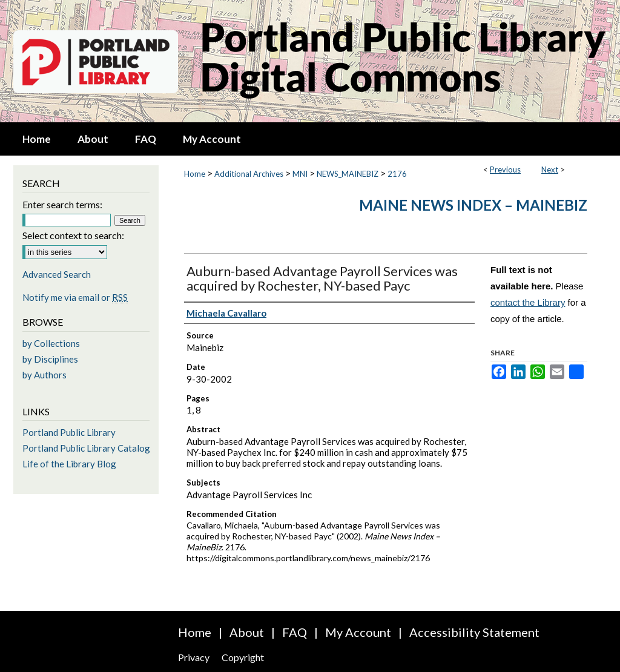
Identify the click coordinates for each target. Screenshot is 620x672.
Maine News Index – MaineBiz (473, 205)
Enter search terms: (62, 204)
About (247, 632)
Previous (505, 170)
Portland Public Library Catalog (86, 448)
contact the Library (528, 302)
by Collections (51, 343)
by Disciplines (50, 359)
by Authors (45, 375)
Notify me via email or (75, 297)
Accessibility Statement (474, 632)
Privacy (194, 657)
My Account (358, 632)
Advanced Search (57, 274)
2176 (397, 174)
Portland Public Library (69, 432)
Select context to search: (73, 235)
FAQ (295, 632)
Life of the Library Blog (69, 464)
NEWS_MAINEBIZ (348, 174)
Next (550, 170)
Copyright (243, 657)
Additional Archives (249, 174)
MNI (300, 174)
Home (195, 174)
